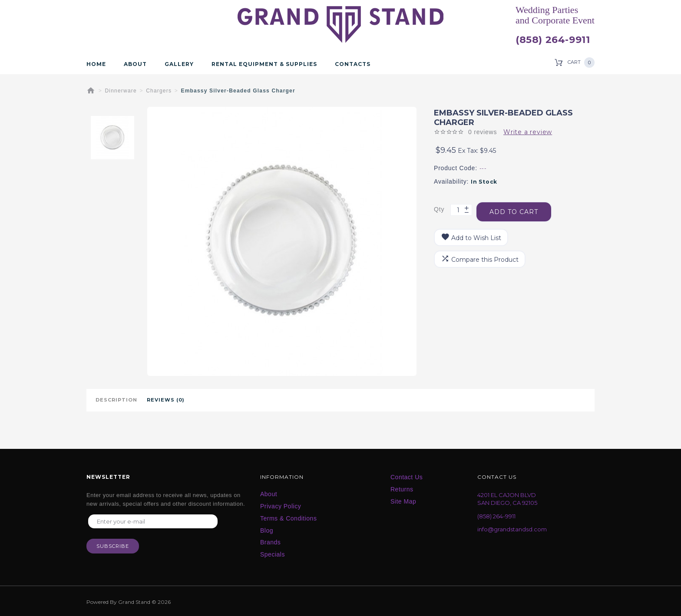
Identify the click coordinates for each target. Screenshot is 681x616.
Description (116, 400)
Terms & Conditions (288, 517)
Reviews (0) (166, 400)
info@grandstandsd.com (512, 529)
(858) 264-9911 (553, 40)
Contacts (353, 64)
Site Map (403, 501)
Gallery (179, 64)
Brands (270, 541)
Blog (267, 530)
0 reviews (483, 132)
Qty (439, 207)
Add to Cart (516, 208)
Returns (402, 488)
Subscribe (113, 548)
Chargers (159, 91)
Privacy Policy (281, 505)
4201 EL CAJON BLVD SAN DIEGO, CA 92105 (507, 498)
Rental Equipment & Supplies (264, 64)
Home (96, 64)
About (135, 64)
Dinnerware (121, 91)
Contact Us (407, 476)
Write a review (528, 132)
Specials (273, 553)
